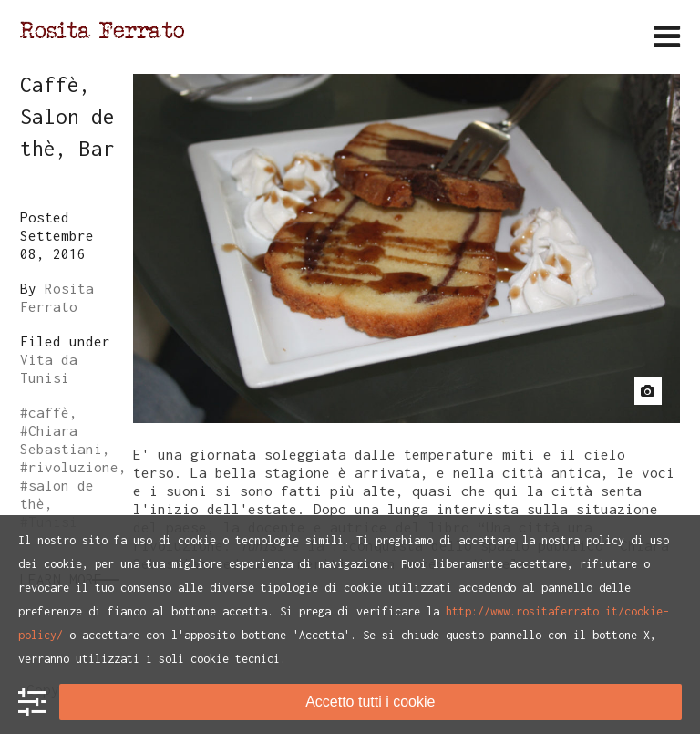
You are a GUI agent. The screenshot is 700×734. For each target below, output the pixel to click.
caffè (49, 412)
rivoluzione (73, 467)
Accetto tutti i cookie (370, 702)
